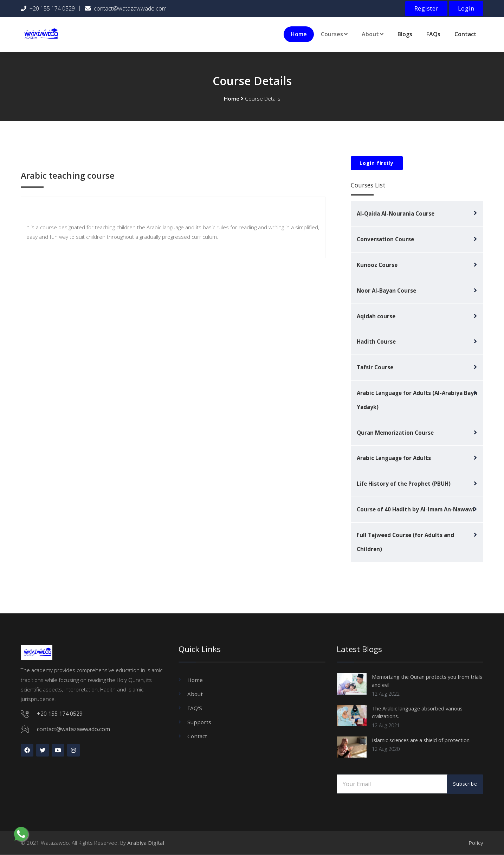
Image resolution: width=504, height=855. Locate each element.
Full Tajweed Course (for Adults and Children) (405, 542)
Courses (334, 33)
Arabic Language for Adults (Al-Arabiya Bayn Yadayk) (417, 400)
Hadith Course (376, 341)
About (373, 33)
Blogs (405, 33)
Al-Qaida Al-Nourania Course (396, 213)
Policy (476, 843)
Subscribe (465, 784)
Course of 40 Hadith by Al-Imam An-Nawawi (416, 509)
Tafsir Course (375, 367)
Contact (466, 33)
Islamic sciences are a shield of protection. (426, 740)
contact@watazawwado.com (130, 8)
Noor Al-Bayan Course (386, 290)
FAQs (433, 33)
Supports (199, 722)
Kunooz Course (377, 264)
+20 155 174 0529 (52, 8)
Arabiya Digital (146, 843)
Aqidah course (376, 315)
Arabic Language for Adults (394, 458)
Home (299, 33)
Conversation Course (385, 238)
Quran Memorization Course (395, 432)
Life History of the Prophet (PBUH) (404, 484)
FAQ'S (195, 708)
